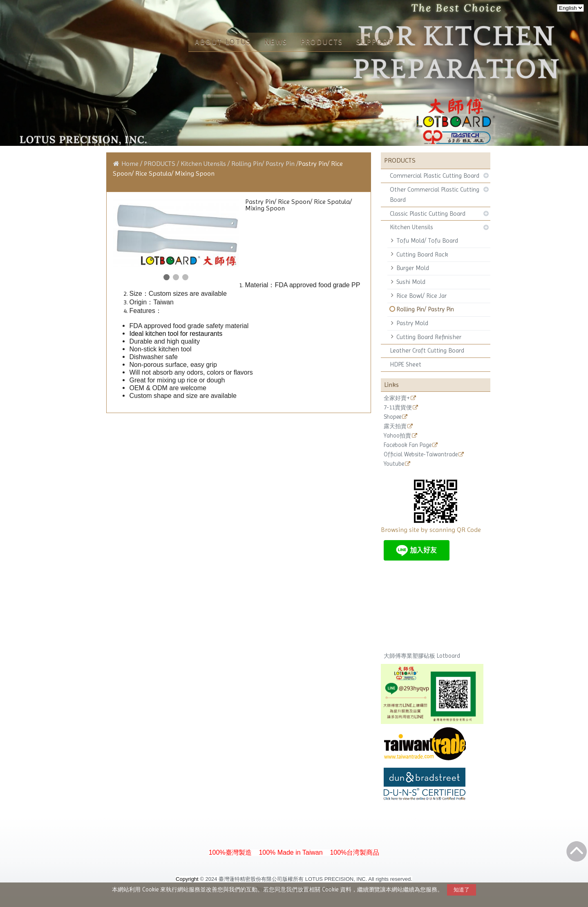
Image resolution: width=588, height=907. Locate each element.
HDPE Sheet (406, 364)
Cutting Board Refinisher (429, 337)
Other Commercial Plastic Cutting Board (435, 195)
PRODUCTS (160, 164)
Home (130, 164)
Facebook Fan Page (408, 445)
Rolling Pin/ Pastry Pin (425, 309)
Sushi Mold (411, 282)
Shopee (392, 417)
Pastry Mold (412, 323)
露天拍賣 (395, 426)
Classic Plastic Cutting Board (428, 214)
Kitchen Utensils (411, 227)
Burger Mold (413, 268)
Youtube (394, 464)
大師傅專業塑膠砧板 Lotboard (422, 656)
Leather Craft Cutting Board (427, 351)
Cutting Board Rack (422, 255)
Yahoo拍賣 (397, 436)
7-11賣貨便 (398, 408)
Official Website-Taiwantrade (421, 455)
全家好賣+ (397, 398)
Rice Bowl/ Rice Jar (421, 296)
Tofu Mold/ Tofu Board (427, 241)
